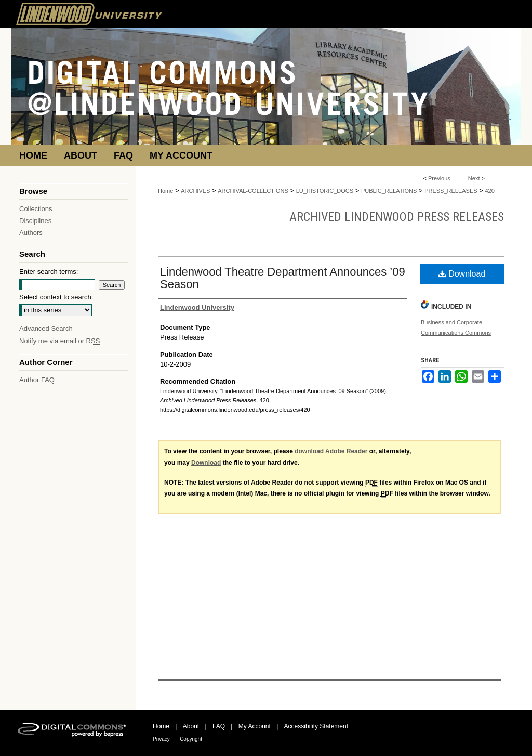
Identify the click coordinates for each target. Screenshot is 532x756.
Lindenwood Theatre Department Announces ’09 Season (283, 278)
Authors (31, 233)
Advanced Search (46, 328)
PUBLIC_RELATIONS (389, 191)
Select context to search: (56, 297)
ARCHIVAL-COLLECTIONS (253, 191)
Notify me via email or (59, 341)
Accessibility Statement (316, 726)
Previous (439, 178)
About (191, 726)
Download (462, 274)
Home (165, 191)
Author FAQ (37, 380)
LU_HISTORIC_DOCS (325, 191)
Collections (36, 209)
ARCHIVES (195, 191)
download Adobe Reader (331, 451)
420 (489, 191)
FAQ (219, 726)
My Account (255, 726)
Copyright (191, 739)
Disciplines (35, 221)
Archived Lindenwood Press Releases (397, 217)
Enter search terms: (49, 272)
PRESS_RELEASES (451, 191)
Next (474, 178)
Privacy (161, 739)
